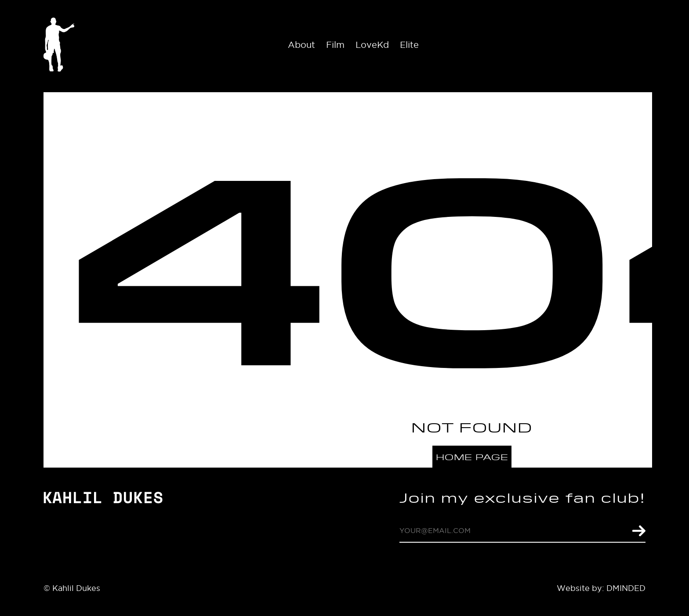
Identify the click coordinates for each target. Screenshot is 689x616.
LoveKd (372, 45)
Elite (409, 45)
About (301, 45)
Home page (472, 457)
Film (335, 45)
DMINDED (626, 588)
